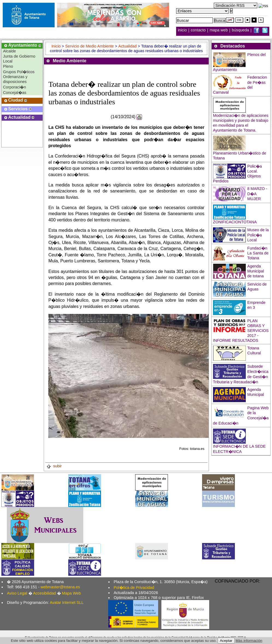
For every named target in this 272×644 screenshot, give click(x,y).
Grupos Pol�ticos (19, 72)
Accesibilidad (45, 593)
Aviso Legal (17, 593)
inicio (183, 30)
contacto (198, 30)
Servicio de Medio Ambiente (89, 46)
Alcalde (9, 51)
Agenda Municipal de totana (256, 271)
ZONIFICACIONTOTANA (235, 222)
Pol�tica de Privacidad (134, 587)
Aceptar (226, 641)
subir (54, 466)
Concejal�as (15, 93)
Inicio (57, 46)
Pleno (8, 66)
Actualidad (127, 46)
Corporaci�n (14, 87)
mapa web (219, 30)
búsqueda (241, 30)
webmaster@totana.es (60, 587)
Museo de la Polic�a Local (258, 235)
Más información (249, 641)
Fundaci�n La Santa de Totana (258, 253)
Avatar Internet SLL (67, 603)
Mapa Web (71, 593)
